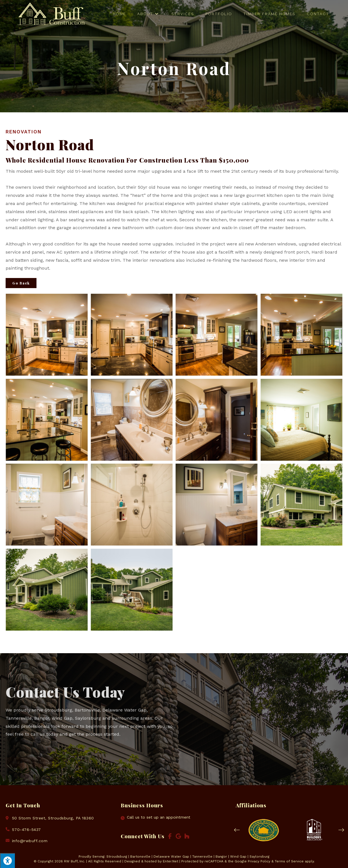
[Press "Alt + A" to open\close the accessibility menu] (7, 861)
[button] (237, 830)
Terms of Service (289, 861)
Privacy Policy (259, 861)
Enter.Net (170, 861)
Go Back (21, 283)
